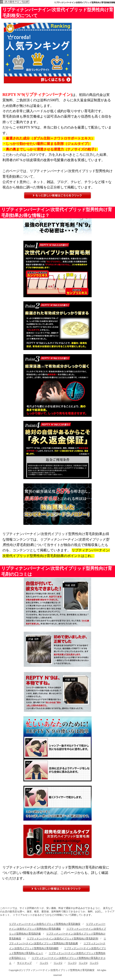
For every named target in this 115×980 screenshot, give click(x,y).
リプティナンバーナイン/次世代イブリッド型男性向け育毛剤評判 (62, 938)
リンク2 (58, 963)
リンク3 (72, 963)
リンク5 (94, 963)
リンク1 (44, 963)
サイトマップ (24, 963)
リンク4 (83, 963)
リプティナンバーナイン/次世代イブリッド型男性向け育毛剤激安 (45, 924)
